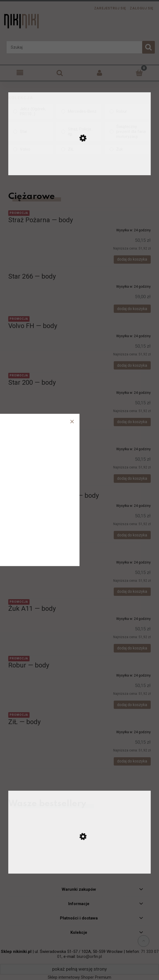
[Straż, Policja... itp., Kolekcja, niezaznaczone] (79, 132)
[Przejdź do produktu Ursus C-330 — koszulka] (79, 867)
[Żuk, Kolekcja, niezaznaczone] (127, 149)
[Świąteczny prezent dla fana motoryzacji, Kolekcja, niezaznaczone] (127, 132)
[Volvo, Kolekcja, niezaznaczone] (31, 149)
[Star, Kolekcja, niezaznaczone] (31, 132)
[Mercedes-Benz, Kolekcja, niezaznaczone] (79, 111)
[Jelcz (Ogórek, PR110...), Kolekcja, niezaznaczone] (31, 111)
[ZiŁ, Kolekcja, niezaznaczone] (79, 149)
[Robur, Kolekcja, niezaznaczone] (127, 111)
